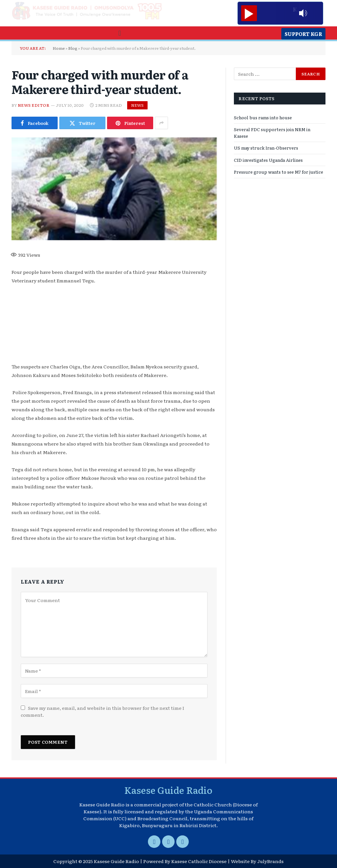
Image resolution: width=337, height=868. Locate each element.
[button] (119, 33)
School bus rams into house (263, 117)
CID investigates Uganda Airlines (268, 160)
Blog (73, 48)
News (137, 105)
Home (59, 48)
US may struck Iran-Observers (266, 148)
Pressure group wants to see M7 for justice (279, 172)
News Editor (34, 105)
